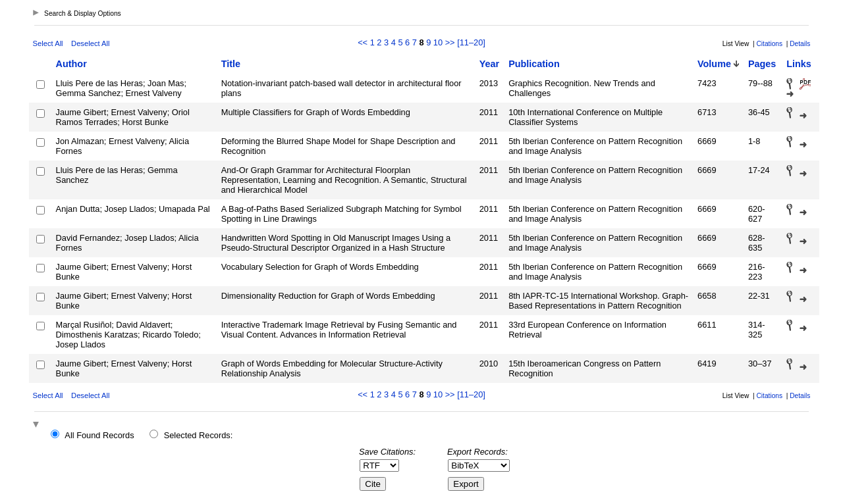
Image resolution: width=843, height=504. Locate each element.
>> (450, 42)
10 (438, 42)
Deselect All (90, 43)
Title (231, 64)
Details (800, 44)
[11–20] (471, 42)
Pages (762, 64)
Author (71, 64)
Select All (48, 43)
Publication (534, 64)
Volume (714, 64)
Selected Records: (199, 435)
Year (489, 64)
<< (363, 42)
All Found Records (99, 435)
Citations (769, 44)
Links (799, 64)
